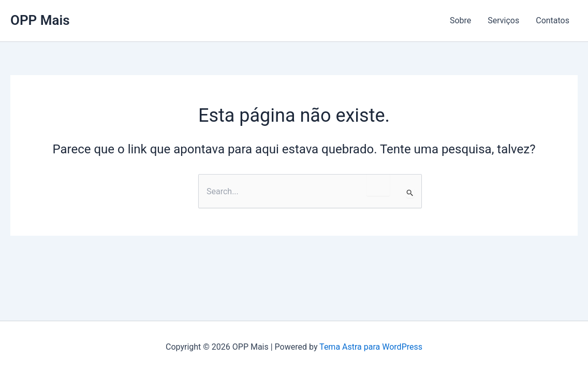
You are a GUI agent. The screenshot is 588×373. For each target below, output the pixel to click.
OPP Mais (40, 20)
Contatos (553, 20)
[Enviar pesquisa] (410, 193)
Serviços (503, 20)
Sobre (460, 20)
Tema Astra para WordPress (371, 347)
